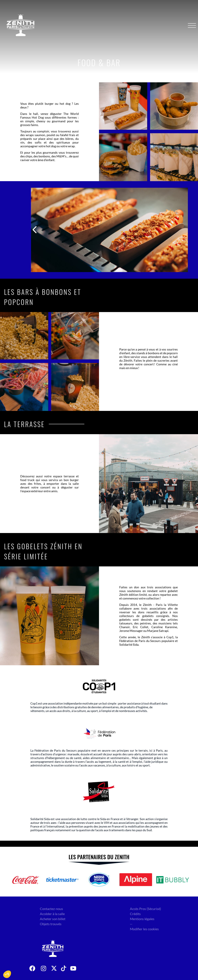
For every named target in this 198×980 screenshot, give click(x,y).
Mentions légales (142, 919)
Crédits (135, 914)
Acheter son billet (53, 919)
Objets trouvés (51, 924)
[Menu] (192, 25)
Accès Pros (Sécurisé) (145, 909)
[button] (7, 974)
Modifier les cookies (144, 929)
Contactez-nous (51, 909)
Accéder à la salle (52, 914)
